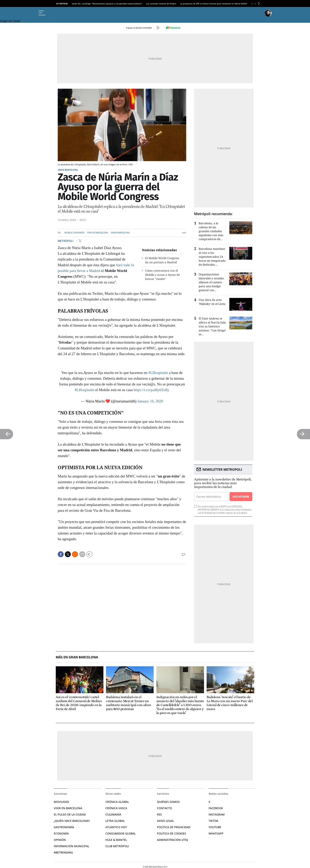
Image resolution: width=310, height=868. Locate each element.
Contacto (164, 808)
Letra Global (115, 821)
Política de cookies (172, 833)
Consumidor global (121, 833)
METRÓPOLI (66, 241)
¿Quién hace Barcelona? (72, 821)
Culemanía (113, 814)
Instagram (217, 814)
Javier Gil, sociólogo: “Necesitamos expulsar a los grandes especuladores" (107, 4)
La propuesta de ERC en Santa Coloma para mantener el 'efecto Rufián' (214, 4)
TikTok (213, 821)
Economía (61, 833)
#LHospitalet (158, 373)
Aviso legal (165, 821)
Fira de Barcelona (98, 233)
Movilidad (61, 802)
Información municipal (71, 846)
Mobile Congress (74, 233)
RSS (159, 814)
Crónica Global (117, 802)
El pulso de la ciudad (70, 814)
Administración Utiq (172, 840)
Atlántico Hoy (116, 827)
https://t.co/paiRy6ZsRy (152, 390)
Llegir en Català (10, 21)
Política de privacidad (174, 827)
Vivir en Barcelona (68, 808)
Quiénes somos (168, 802)
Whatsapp (216, 833)
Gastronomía (64, 827)
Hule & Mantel (116, 840)
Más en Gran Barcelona (77, 657)
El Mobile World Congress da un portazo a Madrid (162, 260)
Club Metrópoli (117, 846)
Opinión (60, 840)
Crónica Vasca (116, 808)
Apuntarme (241, 497)
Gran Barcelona (68, 170)
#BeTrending (63, 852)
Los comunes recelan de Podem (161, 4)
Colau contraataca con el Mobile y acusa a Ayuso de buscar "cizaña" (162, 275)
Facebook (216, 808)
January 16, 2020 (150, 401)
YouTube (215, 827)
